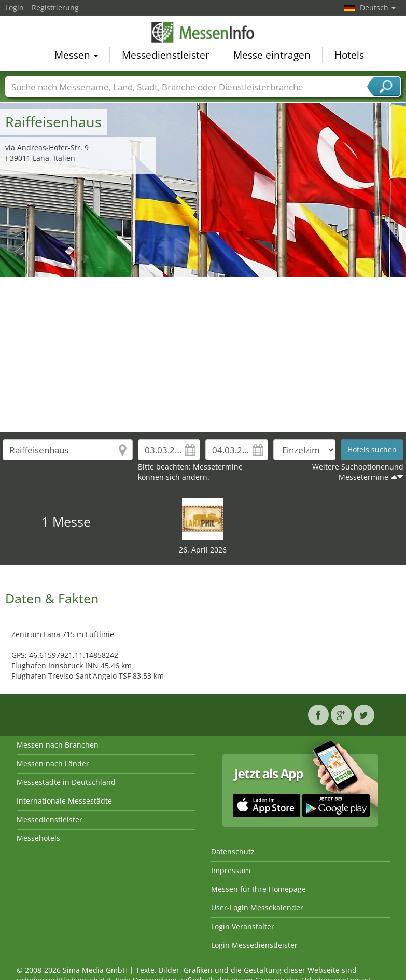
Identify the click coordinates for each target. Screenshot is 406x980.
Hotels (349, 57)
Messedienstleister (166, 57)
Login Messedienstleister (254, 945)
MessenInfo (203, 33)
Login (15, 8)
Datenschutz (233, 852)
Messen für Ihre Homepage (258, 889)
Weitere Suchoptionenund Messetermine (358, 472)
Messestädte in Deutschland (66, 782)
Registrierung (55, 8)
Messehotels (38, 838)
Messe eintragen (272, 57)
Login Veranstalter (243, 926)
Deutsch (378, 8)
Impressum (231, 870)
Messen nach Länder (53, 763)
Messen (76, 57)
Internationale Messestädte (64, 801)
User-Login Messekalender (257, 908)
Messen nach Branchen (58, 745)
